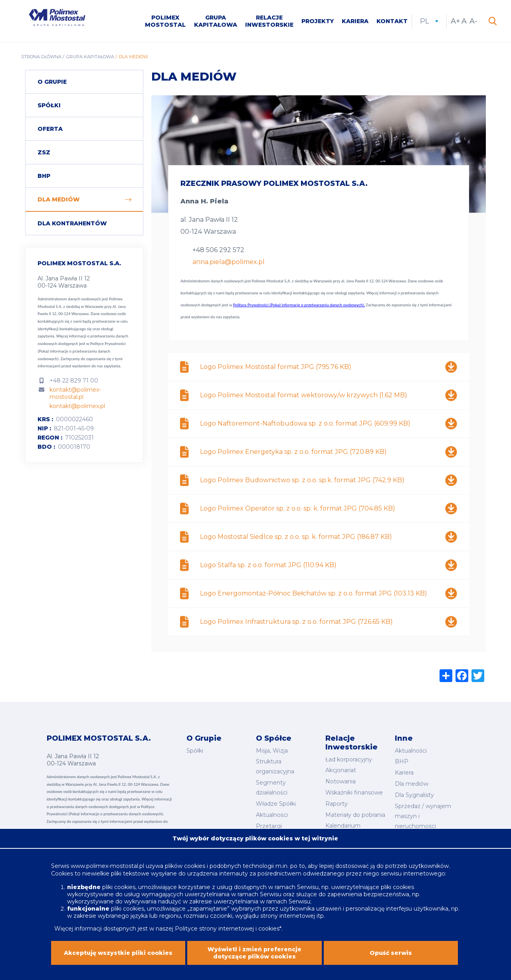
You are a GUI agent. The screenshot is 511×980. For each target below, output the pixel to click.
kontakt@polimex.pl (77, 406)
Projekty (318, 21)
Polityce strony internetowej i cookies (227, 931)
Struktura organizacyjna (275, 766)
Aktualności (272, 815)
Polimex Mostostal (165, 21)
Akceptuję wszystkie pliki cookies (118, 955)
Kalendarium (343, 826)
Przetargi (269, 826)
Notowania (341, 781)
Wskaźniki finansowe (354, 793)
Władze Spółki (276, 804)
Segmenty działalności (272, 788)
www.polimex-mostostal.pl (108, 868)
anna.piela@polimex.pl (229, 262)
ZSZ (44, 152)
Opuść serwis (391, 955)
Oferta (50, 129)
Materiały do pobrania (355, 815)
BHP (44, 176)
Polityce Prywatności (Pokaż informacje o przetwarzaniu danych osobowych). (81, 351)
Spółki (49, 105)
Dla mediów (59, 199)
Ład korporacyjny (349, 759)
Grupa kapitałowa (216, 21)
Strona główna (41, 57)
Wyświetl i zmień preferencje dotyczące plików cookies (255, 955)
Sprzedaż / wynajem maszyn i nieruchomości (423, 816)
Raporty (337, 804)
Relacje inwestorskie (269, 21)
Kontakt (392, 21)
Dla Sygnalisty (414, 795)
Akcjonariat (341, 770)
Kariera (355, 21)
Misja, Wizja (272, 751)
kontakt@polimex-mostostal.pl (75, 393)
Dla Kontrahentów (72, 223)
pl (429, 21)
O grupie (52, 82)
